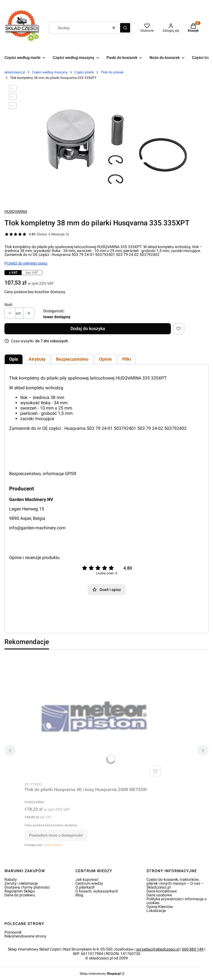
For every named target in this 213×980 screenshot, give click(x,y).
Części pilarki (84, 72)
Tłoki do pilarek (112, 72)
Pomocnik (13, 932)
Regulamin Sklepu (20, 891)
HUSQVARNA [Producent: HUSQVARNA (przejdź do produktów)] (16, 211)
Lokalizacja (156, 911)
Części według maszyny (50, 72)
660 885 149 (193, 949)
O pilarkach (85, 887)
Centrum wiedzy (89, 883)
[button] (125, 28)
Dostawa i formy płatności (27, 887)
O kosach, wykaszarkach (97, 891)
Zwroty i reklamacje (21, 883)
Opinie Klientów (160, 907)
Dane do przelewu (20, 895)
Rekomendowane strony (25, 936)
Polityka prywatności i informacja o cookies (177, 901)
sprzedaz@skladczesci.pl (158, 949)
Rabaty (11, 879)
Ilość (8, 305)
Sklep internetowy (100, 974)
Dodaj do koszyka (88, 329)
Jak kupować (87, 879)
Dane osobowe (159, 895)
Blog (79, 895)
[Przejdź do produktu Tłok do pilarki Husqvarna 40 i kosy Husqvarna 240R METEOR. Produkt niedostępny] (94, 717)
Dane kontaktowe (162, 891)
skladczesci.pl (15, 72)
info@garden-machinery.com (37, 528)
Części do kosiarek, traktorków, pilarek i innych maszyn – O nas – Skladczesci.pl (175, 883)
